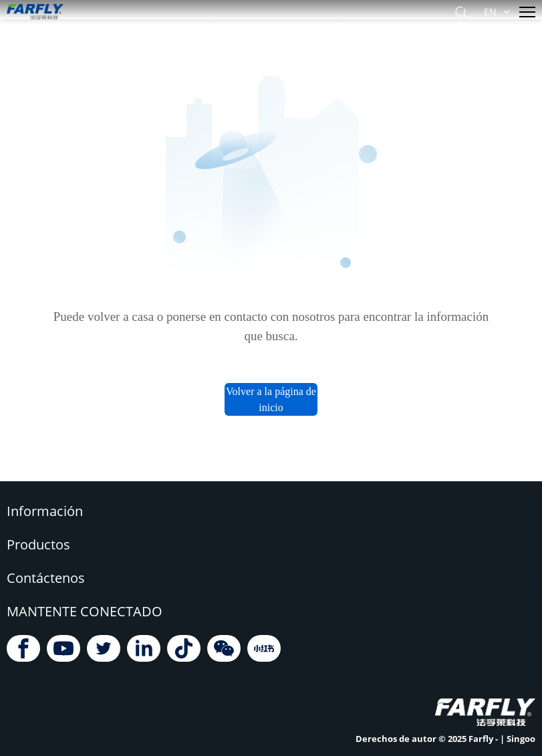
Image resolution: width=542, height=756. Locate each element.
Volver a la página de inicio (271, 399)
